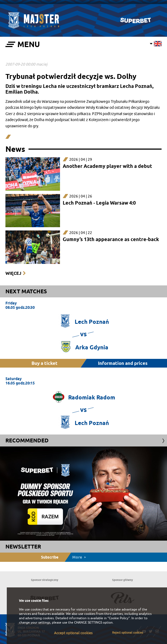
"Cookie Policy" (119, 618)
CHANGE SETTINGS (88, 623)
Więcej (13, 273)
